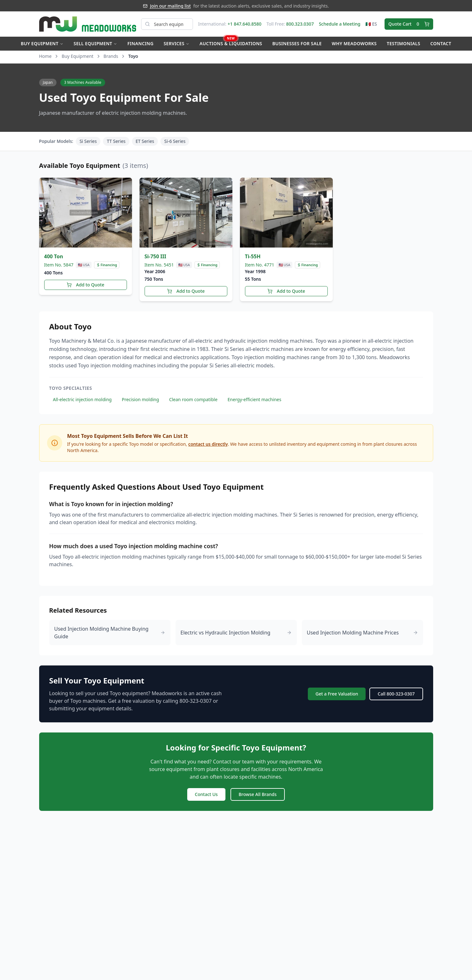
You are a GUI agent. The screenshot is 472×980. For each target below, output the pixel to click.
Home (45, 56)
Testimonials (403, 43)
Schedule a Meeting (340, 24)
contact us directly (208, 444)
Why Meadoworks (354, 43)
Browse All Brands (258, 794)
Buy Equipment (42, 43)
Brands (111, 56)
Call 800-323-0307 (396, 694)
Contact (441, 43)
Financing (140, 43)
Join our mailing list (170, 6)
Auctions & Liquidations (231, 42)
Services (176, 43)
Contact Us (206, 794)
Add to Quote (85, 285)
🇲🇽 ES (371, 24)
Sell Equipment (95, 43)
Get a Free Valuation (337, 694)
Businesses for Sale (297, 43)
